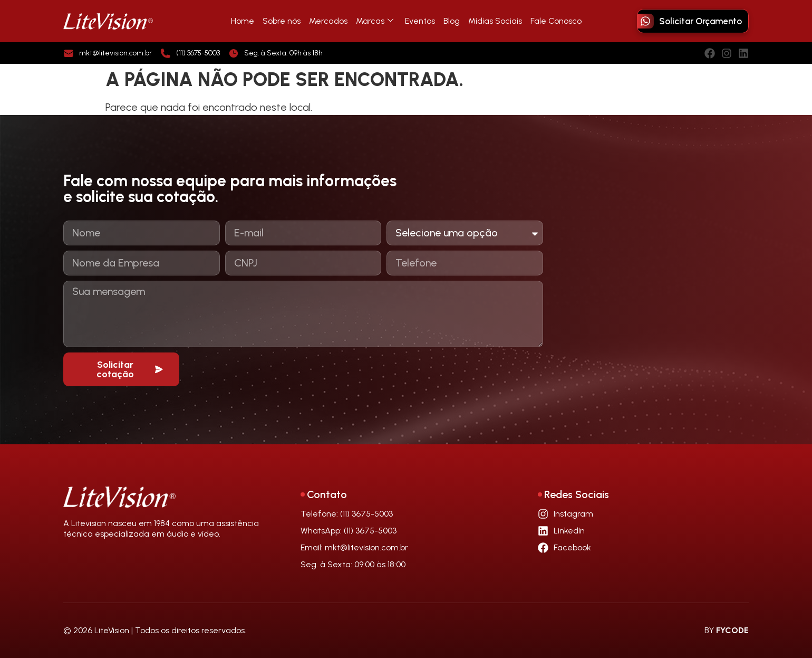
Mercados (328, 21)
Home (243, 21)
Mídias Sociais (495, 21)
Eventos (420, 21)
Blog (452, 21)
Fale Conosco (556, 21)
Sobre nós (282, 21)
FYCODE (732, 630)
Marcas (375, 21)
